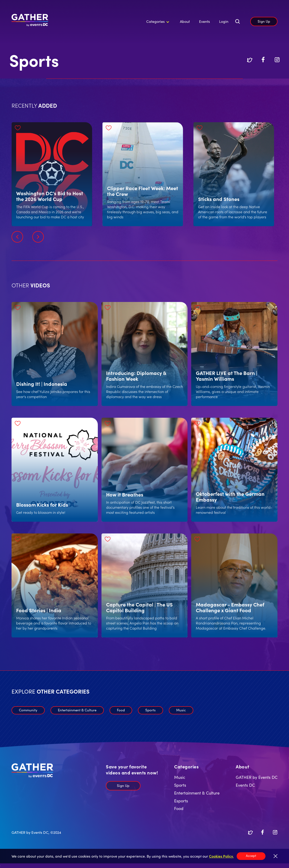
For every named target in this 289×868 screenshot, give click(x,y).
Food (121, 710)
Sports (150, 710)
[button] (157, 21)
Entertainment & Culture (77, 710)
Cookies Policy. (221, 856)
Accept (251, 856)
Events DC (245, 785)
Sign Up (264, 21)
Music (181, 710)
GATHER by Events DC (257, 777)
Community (28, 710)
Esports (181, 801)
